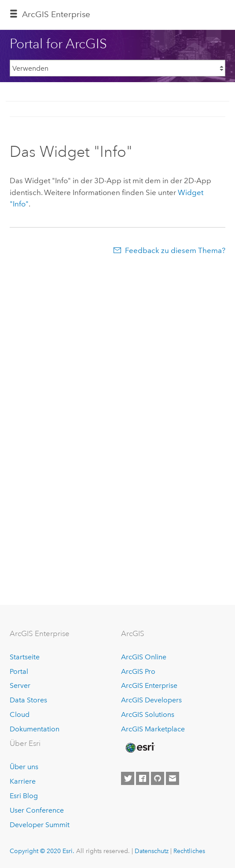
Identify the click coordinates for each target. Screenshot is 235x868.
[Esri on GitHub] (158, 778)
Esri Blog (24, 796)
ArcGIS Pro (138, 671)
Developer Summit (40, 825)
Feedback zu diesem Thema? (175, 250)
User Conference (37, 810)
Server (20, 685)
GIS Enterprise (56, 14)
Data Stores (28, 700)
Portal (19, 671)
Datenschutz (152, 851)
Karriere (23, 781)
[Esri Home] (140, 748)
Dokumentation (35, 729)
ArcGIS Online (144, 657)
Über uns (24, 767)
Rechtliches (189, 851)
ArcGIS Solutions (148, 714)
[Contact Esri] (173, 778)
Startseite (25, 657)
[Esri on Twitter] (128, 778)
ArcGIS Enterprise (149, 685)
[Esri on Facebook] (143, 778)
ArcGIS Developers (151, 700)
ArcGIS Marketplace (153, 729)
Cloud (20, 714)
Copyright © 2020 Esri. (42, 851)
